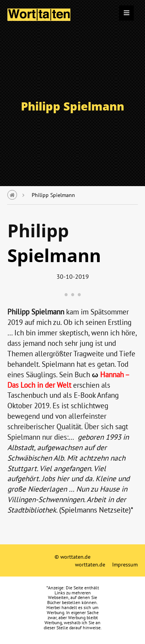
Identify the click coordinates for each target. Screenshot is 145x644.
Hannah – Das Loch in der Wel (69, 380)
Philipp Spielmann (53, 195)
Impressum (125, 564)
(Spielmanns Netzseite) (95, 510)
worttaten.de (90, 564)
